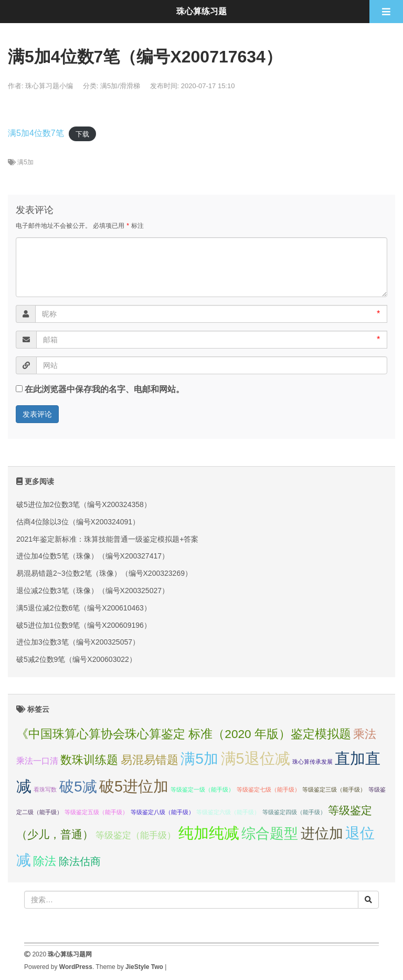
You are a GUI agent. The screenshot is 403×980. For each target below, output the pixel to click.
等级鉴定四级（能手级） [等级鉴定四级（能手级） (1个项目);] (294, 812)
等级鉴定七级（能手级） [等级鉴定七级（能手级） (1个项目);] (268, 789)
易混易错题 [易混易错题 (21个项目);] (150, 760)
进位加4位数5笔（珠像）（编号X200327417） (93, 556)
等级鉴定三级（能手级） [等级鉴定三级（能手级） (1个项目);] (334, 789)
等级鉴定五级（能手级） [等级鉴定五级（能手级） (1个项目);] (96, 812)
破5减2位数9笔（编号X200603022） (76, 659)
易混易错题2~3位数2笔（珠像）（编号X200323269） (104, 573)
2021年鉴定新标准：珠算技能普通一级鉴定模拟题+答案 (107, 539)
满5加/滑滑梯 (120, 86)
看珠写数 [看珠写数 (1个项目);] (45, 789)
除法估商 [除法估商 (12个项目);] (80, 861)
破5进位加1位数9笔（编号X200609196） (84, 625)
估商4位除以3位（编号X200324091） (78, 522)
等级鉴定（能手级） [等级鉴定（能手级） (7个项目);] (136, 835)
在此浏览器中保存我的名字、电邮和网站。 (104, 389)
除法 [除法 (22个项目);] (45, 861)
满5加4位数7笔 (36, 133)
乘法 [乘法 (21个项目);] (365, 734)
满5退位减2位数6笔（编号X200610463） (84, 608)
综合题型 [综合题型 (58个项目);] (270, 834)
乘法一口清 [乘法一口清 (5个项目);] (37, 761)
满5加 (25, 162)
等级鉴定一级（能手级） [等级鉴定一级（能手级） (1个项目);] (202, 789)
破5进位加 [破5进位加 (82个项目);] (134, 786)
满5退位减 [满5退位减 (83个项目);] (256, 758)
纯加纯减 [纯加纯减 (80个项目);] (209, 833)
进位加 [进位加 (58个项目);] (322, 834)
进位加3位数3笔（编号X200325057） (78, 642)
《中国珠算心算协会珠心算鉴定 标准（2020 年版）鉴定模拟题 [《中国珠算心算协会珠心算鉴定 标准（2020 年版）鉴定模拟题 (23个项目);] (184, 734)
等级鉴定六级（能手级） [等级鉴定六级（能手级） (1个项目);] (228, 812)
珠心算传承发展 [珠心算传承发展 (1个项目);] (312, 762)
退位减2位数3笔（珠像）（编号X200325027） (93, 591)
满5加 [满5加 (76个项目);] (199, 758)
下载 (82, 134)
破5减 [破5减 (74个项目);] (78, 786)
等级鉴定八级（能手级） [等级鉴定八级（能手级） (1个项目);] (162, 812)
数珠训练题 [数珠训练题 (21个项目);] (89, 760)
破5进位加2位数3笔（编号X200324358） (84, 504)
